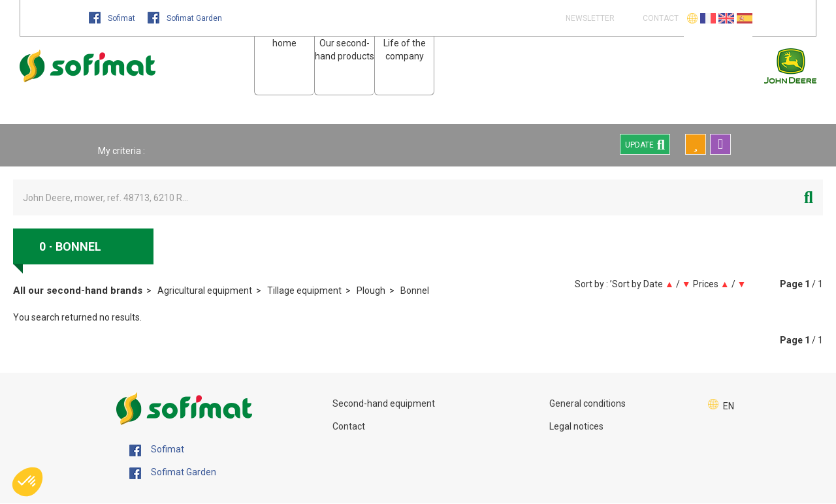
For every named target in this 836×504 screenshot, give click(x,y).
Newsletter (589, 18)
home (284, 43)
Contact (349, 426)
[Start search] (809, 197)
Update (645, 144)
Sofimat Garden (185, 18)
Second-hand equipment (384, 403)
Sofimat (113, 18)
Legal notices (576, 426)
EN (729, 406)
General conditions (587, 403)
